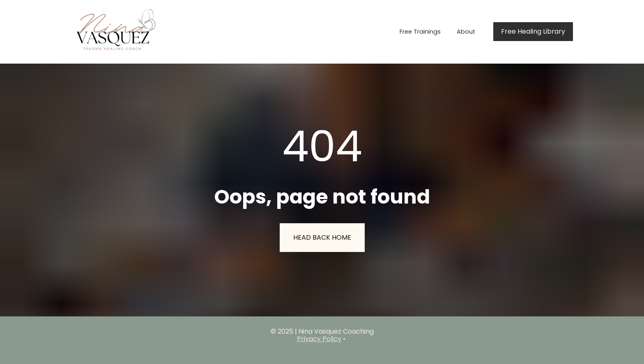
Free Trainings (420, 32)
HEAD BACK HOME (322, 237)
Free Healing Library (533, 31)
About (466, 32)
